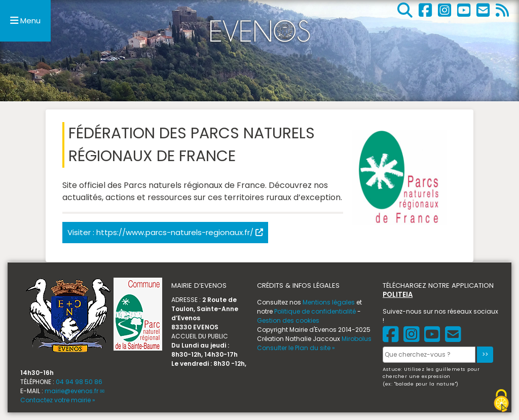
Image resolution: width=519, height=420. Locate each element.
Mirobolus (357, 339)
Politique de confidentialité (315, 311)
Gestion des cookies (288, 320)
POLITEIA (398, 295)
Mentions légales (329, 302)
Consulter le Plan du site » (296, 348)
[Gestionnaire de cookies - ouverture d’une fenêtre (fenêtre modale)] (501, 401)
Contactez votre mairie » (58, 400)
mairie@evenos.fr (71, 391)
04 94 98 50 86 (79, 382)
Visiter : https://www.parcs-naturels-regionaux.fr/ (165, 232)
